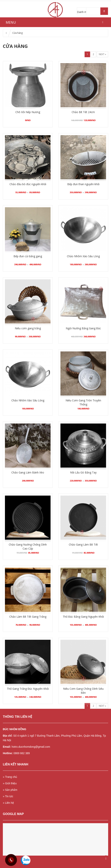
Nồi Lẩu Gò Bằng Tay (83, 472)
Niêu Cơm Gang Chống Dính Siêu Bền (83, 691)
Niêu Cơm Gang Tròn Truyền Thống (83, 402)
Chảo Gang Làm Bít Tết (83, 545)
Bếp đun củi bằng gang (28, 256)
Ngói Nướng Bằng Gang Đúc (83, 328)
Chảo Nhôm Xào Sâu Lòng (83, 256)
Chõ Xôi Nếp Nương (28, 112)
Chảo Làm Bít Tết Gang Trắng (28, 617)
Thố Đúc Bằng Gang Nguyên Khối (83, 617)
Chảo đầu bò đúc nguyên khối (28, 184)
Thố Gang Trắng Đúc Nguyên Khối (28, 689)
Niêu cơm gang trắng (28, 328)
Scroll (106, 859)
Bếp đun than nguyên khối (83, 184)
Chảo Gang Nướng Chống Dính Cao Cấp (28, 547)
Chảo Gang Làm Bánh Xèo (28, 472)
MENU (11, 22)
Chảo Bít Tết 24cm (83, 112)
